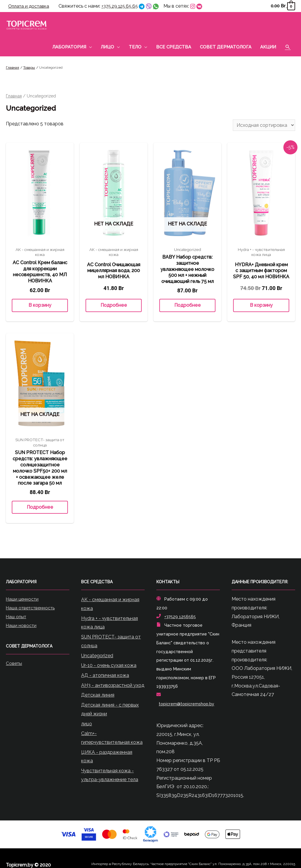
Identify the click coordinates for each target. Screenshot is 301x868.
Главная (14, 96)
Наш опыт (17, 617)
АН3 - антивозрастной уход (113, 686)
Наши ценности (24, 600)
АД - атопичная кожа (105, 676)
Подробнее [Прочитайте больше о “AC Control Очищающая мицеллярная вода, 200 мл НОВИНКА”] (114, 306)
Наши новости (22, 626)
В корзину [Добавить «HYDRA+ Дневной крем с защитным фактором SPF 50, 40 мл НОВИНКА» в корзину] (261, 306)
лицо (87, 724)
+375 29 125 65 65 (123, 6)
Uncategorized (97, 656)
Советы (14, 664)
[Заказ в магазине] (264, 126)
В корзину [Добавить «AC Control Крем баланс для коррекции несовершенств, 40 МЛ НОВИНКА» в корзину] (40, 306)
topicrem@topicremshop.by (187, 704)
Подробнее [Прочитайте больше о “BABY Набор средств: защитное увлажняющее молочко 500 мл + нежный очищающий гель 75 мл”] (188, 306)
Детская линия (98, 696)
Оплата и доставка (30, 6)
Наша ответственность (33, 608)
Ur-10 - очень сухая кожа (109, 666)
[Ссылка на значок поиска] (288, 48)
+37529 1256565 (180, 617)
